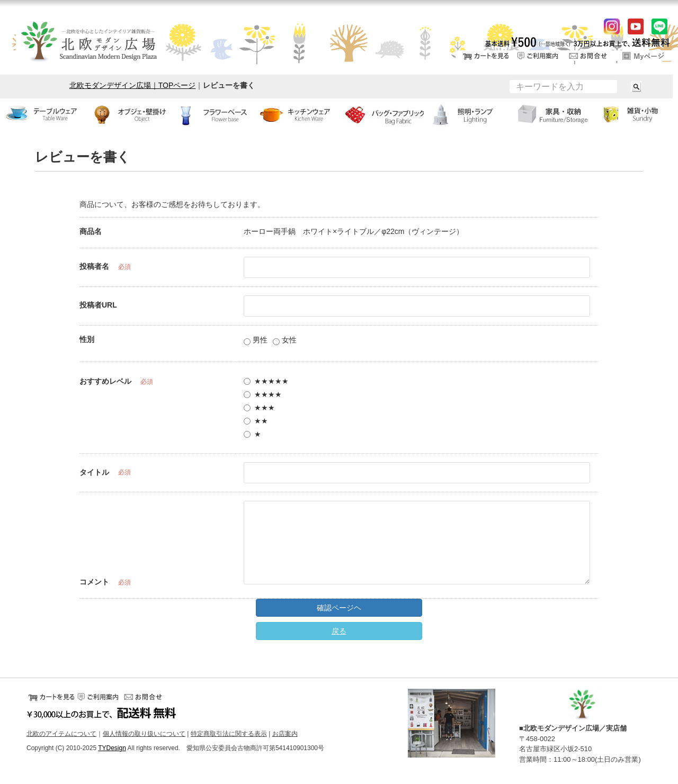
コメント (94, 582)
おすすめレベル (105, 381)
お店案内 (285, 734)
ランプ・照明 (466, 114)
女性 (285, 340)
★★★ (259, 408)
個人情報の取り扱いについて (144, 734)
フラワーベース (212, 114)
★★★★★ (266, 381)
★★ (256, 421)
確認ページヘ (339, 608)
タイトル (94, 472)
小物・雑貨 (636, 114)
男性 (256, 340)
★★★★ (263, 394)
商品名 (91, 231)
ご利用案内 (538, 56)
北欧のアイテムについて (61, 734)
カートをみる (485, 56)
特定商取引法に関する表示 (229, 734)
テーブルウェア (42, 114)
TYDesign (112, 748)
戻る (339, 631)
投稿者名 (94, 266)
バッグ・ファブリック (381, 114)
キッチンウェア (297, 114)
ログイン (644, 56)
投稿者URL (98, 305)
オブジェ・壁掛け (127, 114)
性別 (87, 339)
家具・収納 (551, 114)
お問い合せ (591, 56)
